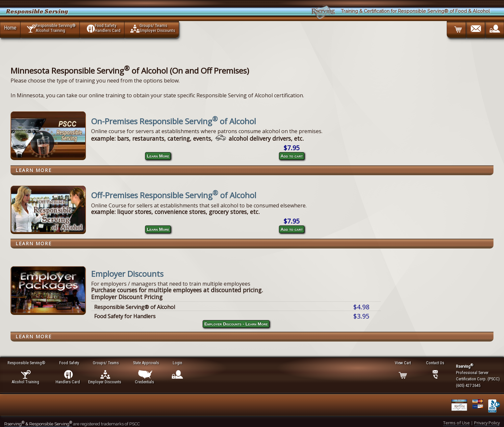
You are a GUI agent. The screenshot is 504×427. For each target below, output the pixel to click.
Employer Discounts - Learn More (236, 324)
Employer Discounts (127, 274)
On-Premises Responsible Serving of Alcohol (174, 121)
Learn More (158, 156)
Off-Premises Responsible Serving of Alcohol (174, 195)
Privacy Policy (487, 423)
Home (10, 28)
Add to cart (292, 156)
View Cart (403, 363)
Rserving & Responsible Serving (38, 424)
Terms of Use (456, 423)
